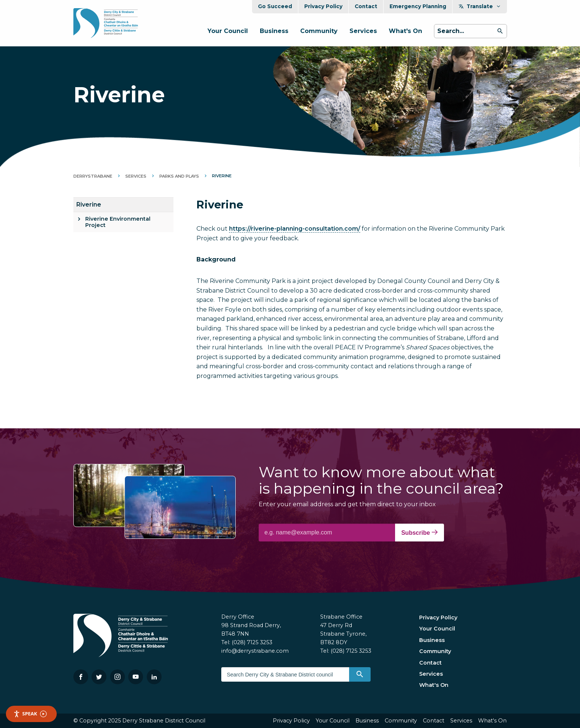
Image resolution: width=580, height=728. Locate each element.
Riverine (89, 205)
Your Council (228, 31)
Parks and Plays (179, 176)
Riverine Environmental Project (118, 222)
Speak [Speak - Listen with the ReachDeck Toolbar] (30, 714)
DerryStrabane (93, 176)
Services (363, 31)
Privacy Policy (323, 6)
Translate (480, 6)
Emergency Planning (418, 6)
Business (274, 31)
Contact (366, 6)
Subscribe (420, 533)
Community (319, 31)
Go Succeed (275, 6)
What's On (405, 31)
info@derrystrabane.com (255, 651)
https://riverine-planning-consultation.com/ (295, 229)
